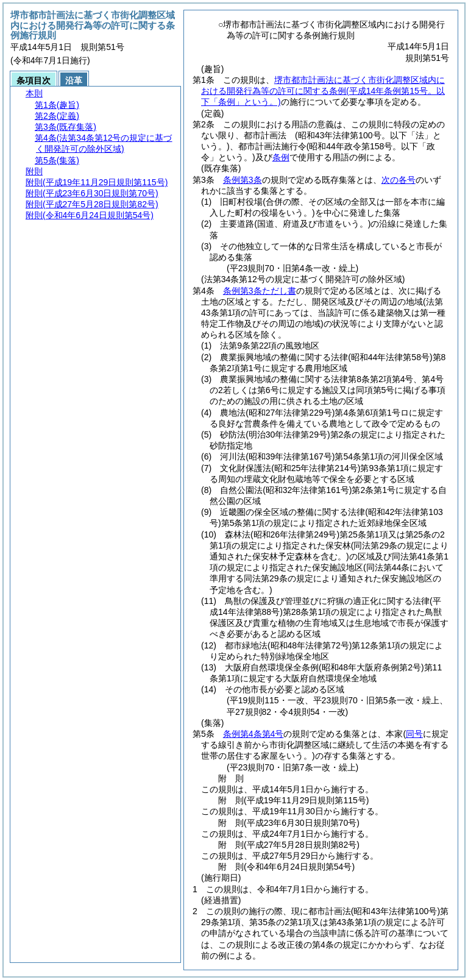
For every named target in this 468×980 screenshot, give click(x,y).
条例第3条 (243, 180)
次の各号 (399, 180)
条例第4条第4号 (253, 734)
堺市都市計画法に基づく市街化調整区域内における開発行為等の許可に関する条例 (323, 91)
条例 (281, 157)
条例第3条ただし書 (260, 291)
